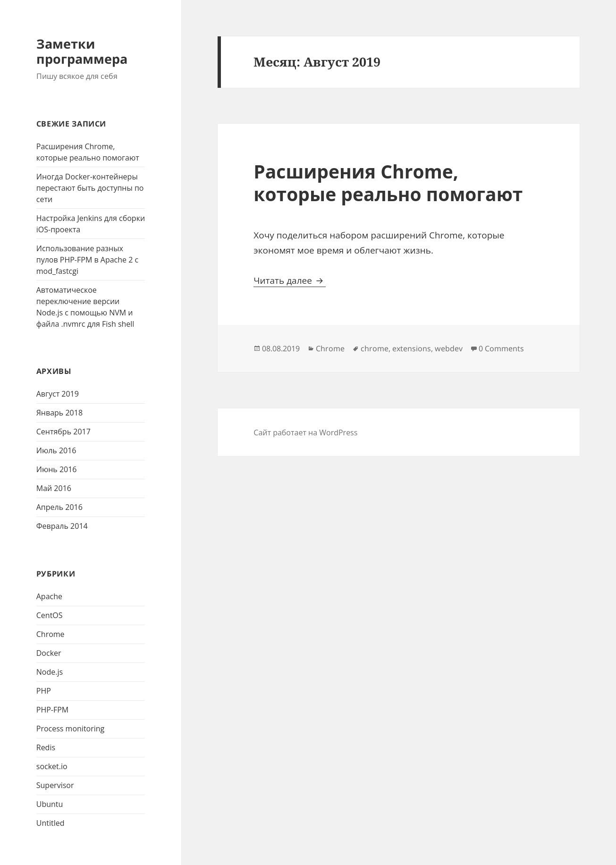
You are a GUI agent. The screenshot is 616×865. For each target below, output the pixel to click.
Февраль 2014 (62, 526)
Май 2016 (54, 488)
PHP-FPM (52, 710)
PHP (44, 691)
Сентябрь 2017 (63, 432)
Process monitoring (71, 729)
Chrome (51, 634)
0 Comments (501, 348)
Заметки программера (82, 51)
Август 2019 (58, 394)
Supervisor (55, 785)
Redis (46, 747)
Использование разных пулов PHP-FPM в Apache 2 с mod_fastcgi (87, 260)
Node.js (50, 672)
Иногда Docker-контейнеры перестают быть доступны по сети (90, 188)
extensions (412, 348)
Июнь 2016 (57, 469)
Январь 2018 (59, 413)
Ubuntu (50, 804)
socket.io (52, 766)
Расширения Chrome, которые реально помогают (388, 182)
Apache (49, 596)
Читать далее (289, 280)
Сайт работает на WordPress (305, 432)
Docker (49, 653)
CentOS (50, 615)
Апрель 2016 (59, 507)
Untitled (51, 823)
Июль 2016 (56, 450)
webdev (449, 348)
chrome (375, 348)
